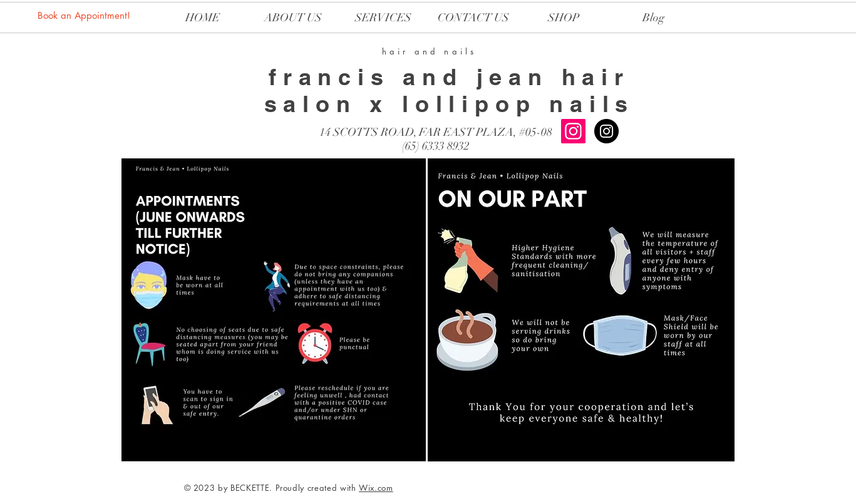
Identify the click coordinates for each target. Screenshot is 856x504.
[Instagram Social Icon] (573, 131)
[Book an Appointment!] (85, 15)
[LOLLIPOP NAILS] (606, 131)
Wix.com (376, 488)
